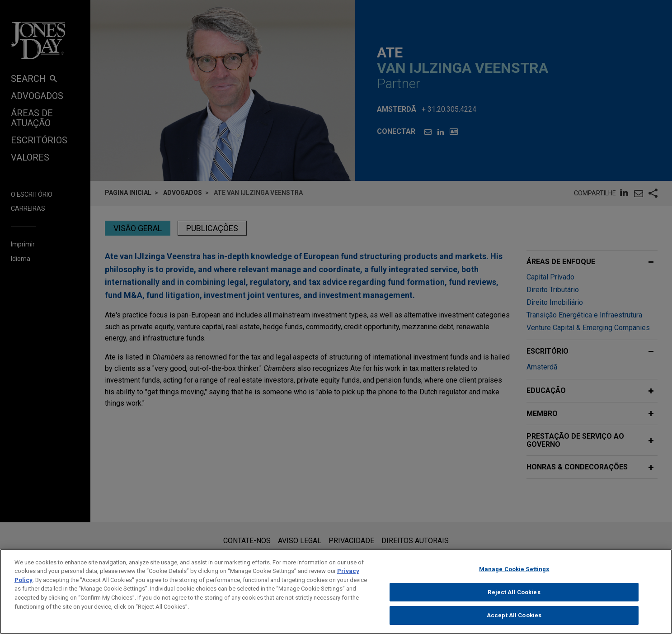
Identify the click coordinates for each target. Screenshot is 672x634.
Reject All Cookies (514, 596)
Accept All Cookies (514, 620)
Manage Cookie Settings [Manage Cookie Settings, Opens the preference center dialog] (514, 573)
